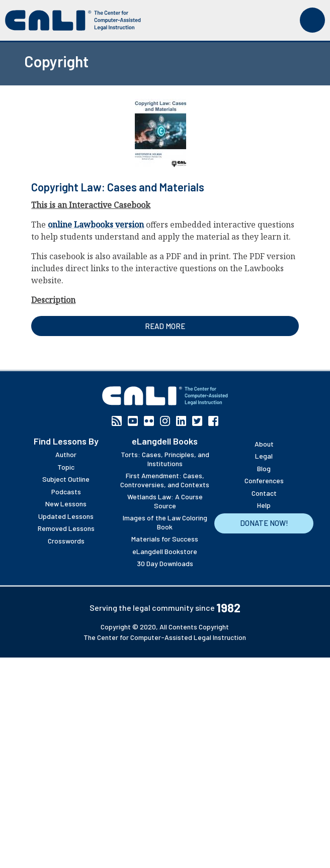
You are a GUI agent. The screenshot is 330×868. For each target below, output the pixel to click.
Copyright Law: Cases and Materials (118, 187)
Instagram (165, 421)
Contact (264, 493)
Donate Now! (264, 523)
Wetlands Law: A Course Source (165, 501)
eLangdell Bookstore (165, 551)
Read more (165, 326)
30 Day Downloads (165, 563)
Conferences (264, 480)
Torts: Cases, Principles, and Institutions (165, 459)
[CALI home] (73, 20)
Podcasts (66, 492)
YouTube (133, 421)
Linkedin (181, 421)
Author (66, 454)
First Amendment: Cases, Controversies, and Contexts (165, 480)
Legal (264, 456)
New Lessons (66, 504)
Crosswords (66, 541)
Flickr (149, 421)
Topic (66, 467)
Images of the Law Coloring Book (165, 522)
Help (264, 505)
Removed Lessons (66, 528)
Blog (264, 468)
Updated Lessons (66, 516)
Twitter (197, 421)
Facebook (213, 421)
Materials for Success (165, 539)
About (264, 444)
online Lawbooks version (96, 225)
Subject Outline (66, 479)
